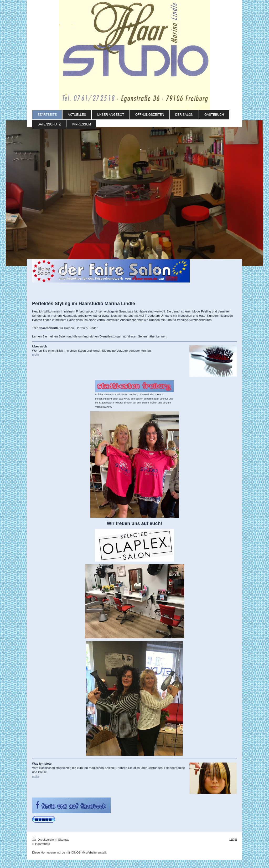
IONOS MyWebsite (84, 852)
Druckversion (44, 839)
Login (233, 839)
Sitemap (64, 839)
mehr (36, 354)
